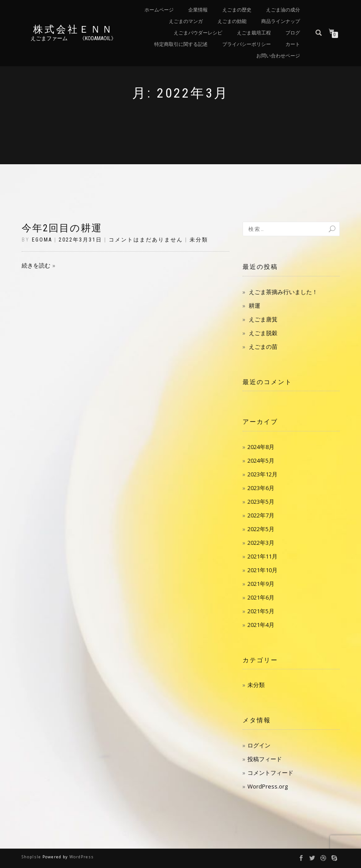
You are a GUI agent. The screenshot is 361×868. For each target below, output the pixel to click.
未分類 (199, 240)
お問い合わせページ (278, 56)
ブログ (293, 33)
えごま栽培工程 (254, 33)
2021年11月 (262, 556)
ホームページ (159, 10)
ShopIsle (32, 857)
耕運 (255, 306)
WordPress (82, 857)
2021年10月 (262, 570)
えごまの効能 (232, 21)
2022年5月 (261, 529)
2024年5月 (261, 460)
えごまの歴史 (237, 10)
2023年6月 (261, 488)
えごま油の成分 (283, 10)
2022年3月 (261, 543)
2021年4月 (261, 625)
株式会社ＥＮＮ (73, 30)
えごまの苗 (263, 347)
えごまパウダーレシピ (198, 33)
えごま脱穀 (263, 333)
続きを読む (36, 265)
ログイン (259, 745)
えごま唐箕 (263, 319)
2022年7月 (261, 515)
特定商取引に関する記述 (181, 44)
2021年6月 (261, 597)
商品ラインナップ (281, 21)
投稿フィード (265, 759)
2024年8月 (261, 447)
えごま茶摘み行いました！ (283, 292)
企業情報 (198, 10)
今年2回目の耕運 (62, 228)
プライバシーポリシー (247, 44)
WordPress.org (268, 786)
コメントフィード (270, 773)
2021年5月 (261, 611)
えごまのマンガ (186, 21)
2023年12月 (262, 474)
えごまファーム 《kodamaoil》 (73, 38)
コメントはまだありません (146, 240)
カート (293, 44)
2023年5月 (261, 502)
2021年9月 (261, 584)
